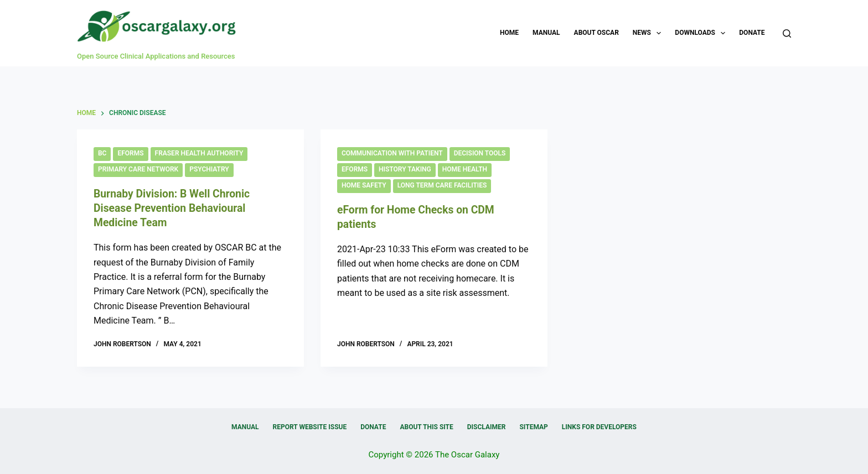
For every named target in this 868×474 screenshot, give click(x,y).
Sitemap (533, 427)
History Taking (405, 169)
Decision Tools (480, 153)
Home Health (465, 169)
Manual (546, 33)
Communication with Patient (392, 153)
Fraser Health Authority (199, 153)
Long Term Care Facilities (442, 185)
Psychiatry (209, 169)
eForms (130, 153)
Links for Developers (599, 427)
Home (509, 33)
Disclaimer (487, 427)
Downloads (702, 33)
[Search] (787, 33)
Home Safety (364, 185)
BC (102, 153)
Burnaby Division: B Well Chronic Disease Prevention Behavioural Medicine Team (175, 208)
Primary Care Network (138, 169)
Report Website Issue (310, 427)
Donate (752, 33)
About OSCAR (596, 33)
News (649, 33)
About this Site (426, 427)
